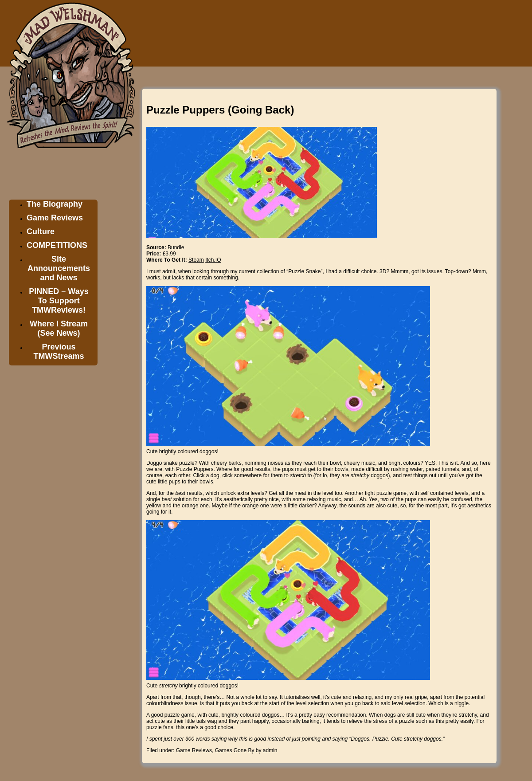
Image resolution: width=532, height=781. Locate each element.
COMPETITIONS (57, 245)
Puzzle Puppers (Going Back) (220, 110)
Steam (196, 260)
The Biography (55, 204)
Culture (41, 232)
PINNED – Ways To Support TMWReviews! (59, 301)
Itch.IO (213, 260)
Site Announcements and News (59, 268)
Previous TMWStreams (59, 351)
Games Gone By (235, 750)
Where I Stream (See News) (59, 328)
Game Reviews (55, 218)
